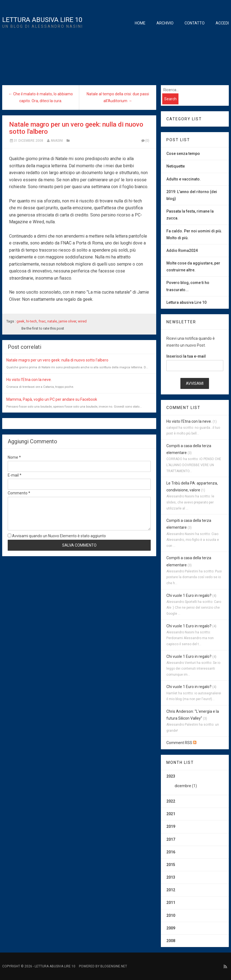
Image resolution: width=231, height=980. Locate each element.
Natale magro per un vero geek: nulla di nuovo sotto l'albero (76, 128)
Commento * (19, 493)
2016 (171, 852)
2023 (195, 783)
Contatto (195, 23)
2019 (171, 826)
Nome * (14, 457)
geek (20, 321)
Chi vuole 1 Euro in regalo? (189, 595)
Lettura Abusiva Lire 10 (42, 20)
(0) (145, 141)
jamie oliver (67, 321)
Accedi (222, 23)
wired (82, 321)
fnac (42, 321)
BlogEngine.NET (114, 966)
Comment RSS (181, 743)
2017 (171, 839)
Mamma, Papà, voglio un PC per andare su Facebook (52, 399)
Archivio (165, 23)
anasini (57, 141)
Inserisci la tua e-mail (186, 356)
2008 (171, 941)
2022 (171, 801)
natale (52, 321)
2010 (171, 915)
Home (140, 23)
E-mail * (15, 475)
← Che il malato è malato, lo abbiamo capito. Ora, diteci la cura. (41, 97)
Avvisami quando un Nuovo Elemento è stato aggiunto (57, 536)
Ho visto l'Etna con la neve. (29, 380)
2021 (171, 814)
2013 (171, 877)
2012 (171, 890)
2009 (171, 928)
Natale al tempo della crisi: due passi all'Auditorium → (118, 97)
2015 (171, 865)
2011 (171, 903)
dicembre (183, 786)
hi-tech (31, 321)
